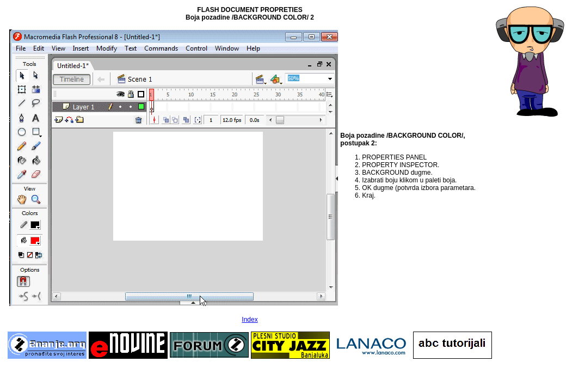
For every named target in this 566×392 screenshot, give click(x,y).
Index (250, 320)
